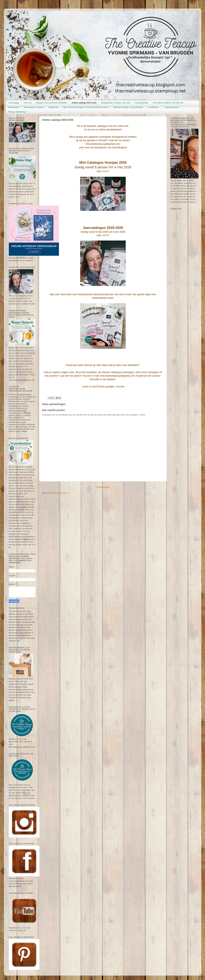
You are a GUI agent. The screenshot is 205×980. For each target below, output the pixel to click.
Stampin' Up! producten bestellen (51, 103)
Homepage (14, 103)
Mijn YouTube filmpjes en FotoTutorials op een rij (86, 107)
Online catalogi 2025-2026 (84, 103)
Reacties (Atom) (62, 493)
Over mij (27, 103)
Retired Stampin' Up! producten (128, 107)
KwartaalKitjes (141, 103)
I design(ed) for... (172, 107)
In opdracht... (154, 107)
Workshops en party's (34, 107)
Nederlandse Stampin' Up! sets (116, 103)
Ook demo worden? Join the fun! (168, 103)
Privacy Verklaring (17, 112)
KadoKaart (53, 107)
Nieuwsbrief (14, 107)
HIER (105, 171)
